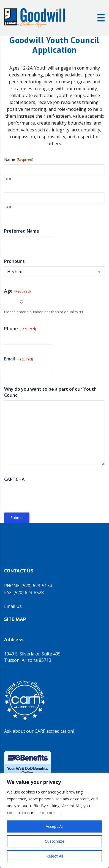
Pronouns (14, 261)
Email (19, 359)
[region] (54, 820)
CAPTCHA (14, 479)
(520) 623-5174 (37, 586)
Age (17, 291)
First (8, 179)
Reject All (55, 856)
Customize (55, 841)
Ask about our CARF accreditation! (39, 731)
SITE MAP (15, 619)
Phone (20, 329)
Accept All (54, 826)
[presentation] (46, 495)
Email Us (13, 606)
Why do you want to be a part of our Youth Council (50, 392)
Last (8, 207)
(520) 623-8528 (29, 593)
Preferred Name (22, 231)
